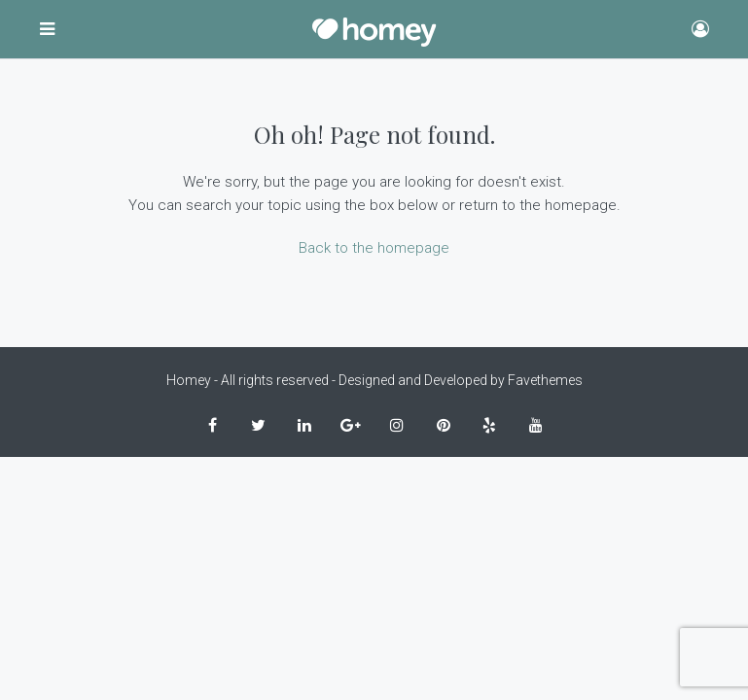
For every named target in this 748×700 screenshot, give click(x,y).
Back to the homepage (374, 248)
